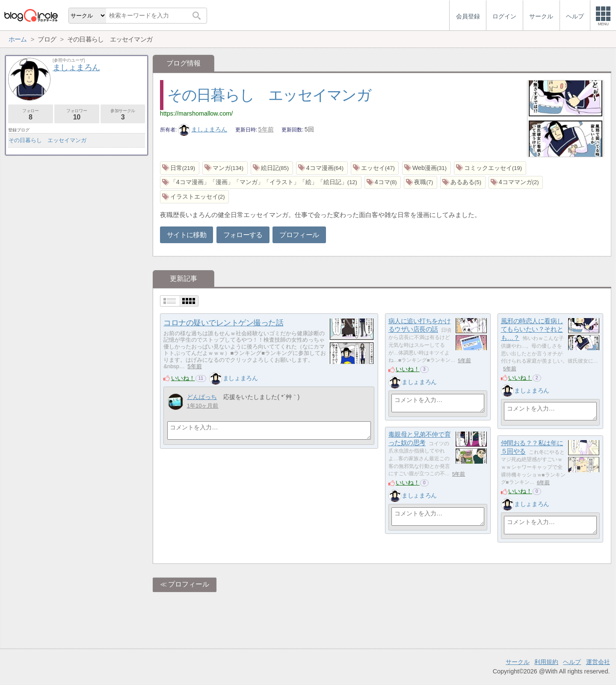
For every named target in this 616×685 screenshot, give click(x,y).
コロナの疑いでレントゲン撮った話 (223, 323)
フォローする (243, 235)
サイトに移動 (187, 235)
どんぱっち (202, 397)
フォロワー (77, 115)
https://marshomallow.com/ (196, 113)
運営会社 (598, 662)
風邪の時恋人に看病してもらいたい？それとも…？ (532, 329)
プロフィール (299, 235)
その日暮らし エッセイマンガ (269, 95)
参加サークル (123, 115)
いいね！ (183, 378)
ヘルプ (572, 662)
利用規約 (546, 662)
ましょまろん (203, 129)
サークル (518, 662)
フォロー (31, 115)
